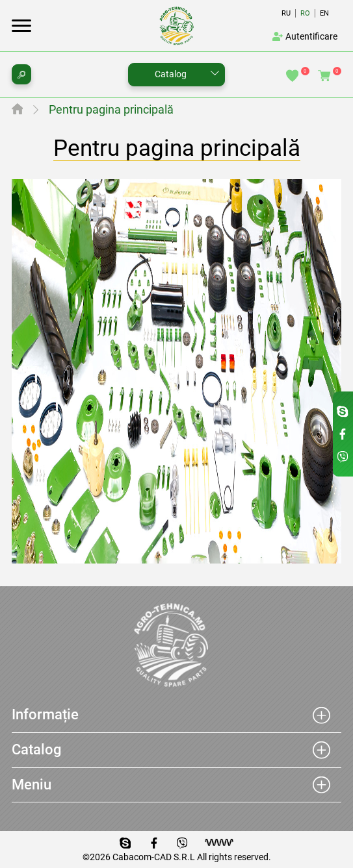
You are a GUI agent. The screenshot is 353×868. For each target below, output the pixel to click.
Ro (305, 13)
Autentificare (305, 36)
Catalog (171, 74)
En (324, 13)
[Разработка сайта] (219, 843)
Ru (286, 13)
